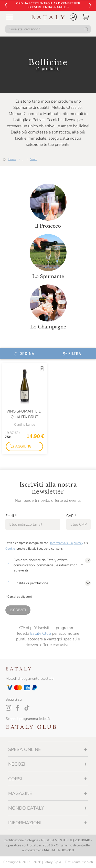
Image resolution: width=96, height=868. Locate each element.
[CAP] (78, 524)
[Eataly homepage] (48, 17)
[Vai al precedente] (6, 5)
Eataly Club (41, 633)
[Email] (33, 524)
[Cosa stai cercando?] (48, 29)
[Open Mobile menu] (9, 17)
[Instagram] (8, 708)
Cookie (10, 549)
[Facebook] (18, 708)
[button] (73, 17)
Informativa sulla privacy (67, 543)
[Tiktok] (27, 708)
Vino (33, 159)
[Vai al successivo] (90, 5)
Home (12, 159)
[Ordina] (24, 354)
